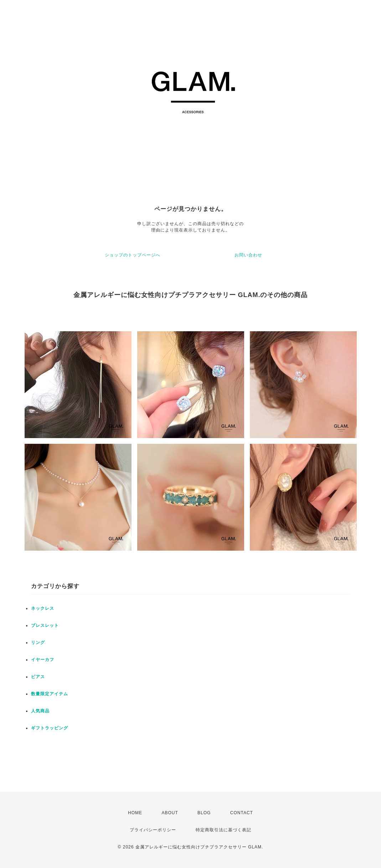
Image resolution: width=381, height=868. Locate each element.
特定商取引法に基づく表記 (223, 830)
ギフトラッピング (50, 728)
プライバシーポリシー (153, 830)
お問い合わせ (248, 255)
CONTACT (242, 813)
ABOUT (170, 813)
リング (38, 643)
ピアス (38, 677)
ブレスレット (45, 625)
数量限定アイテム (50, 694)
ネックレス (43, 608)
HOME (135, 813)
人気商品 (40, 711)
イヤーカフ (43, 660)
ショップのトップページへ (133, 255)
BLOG (204, 813)
